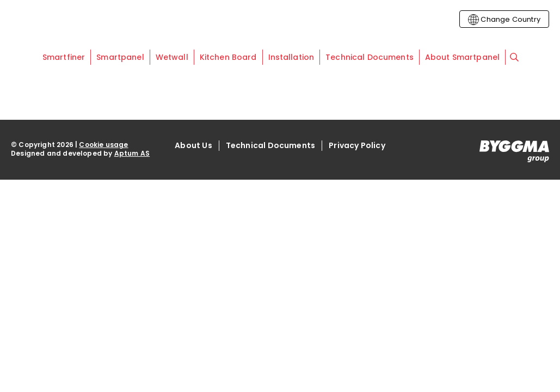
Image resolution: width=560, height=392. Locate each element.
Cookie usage (103, 145)
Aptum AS (132, 153)
